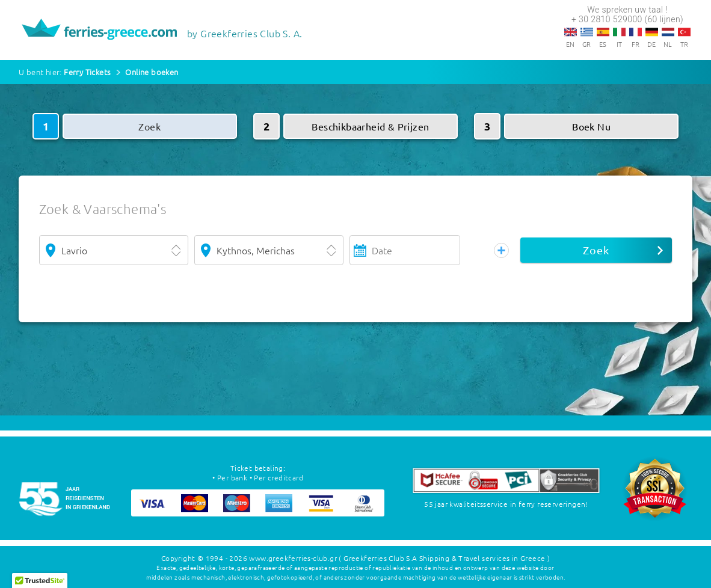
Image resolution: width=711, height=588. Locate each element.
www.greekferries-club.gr (293, 558)
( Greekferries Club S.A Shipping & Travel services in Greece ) (444, 558)
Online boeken (152, 72)
